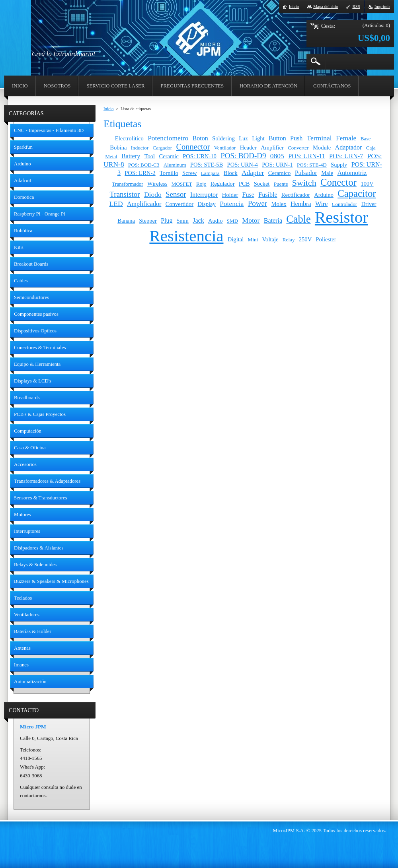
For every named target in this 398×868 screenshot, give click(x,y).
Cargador (163, 148)
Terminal (319, 138)
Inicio (108, 109)
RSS (356, 6)
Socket (262, 184)
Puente (281, 184)
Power (258, 203)
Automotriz (352, 173)
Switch (304, 183)
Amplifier (272, 148)
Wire (321, 204)
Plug (167, 220)
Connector (193, 147)
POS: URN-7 (346, 156)
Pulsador (306, 173)
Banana (126, 221)
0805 (277, 156)
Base (366, 139)
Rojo (201, 184)
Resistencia (186, 236)
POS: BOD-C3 (144, 165)
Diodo (153, 194)
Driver (369, 204)
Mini (253, 240)
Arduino (324, 195)
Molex (279, 204)
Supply (339, 165)
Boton (200, 138)
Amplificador (144, 204)
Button (277, 138)
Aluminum (175, 165)
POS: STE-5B (207, 165)
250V (305, 239)
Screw (189, 173)
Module (322, 148)
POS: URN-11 (307, 156)
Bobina (118, 148)
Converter (298, 148)
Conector (338, 182)
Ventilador (225, 148)
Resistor (341, 217)
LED (116, 204)
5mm (183, 221)
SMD (232, 221)
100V (367, 184)
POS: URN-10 (200, 156)
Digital (236, 239)
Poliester (326, 239)
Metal (111, 156)
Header (248, 148)
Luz (243, 138)
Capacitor (357, 193)
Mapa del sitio (326, 6)
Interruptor (204, 195)
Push (296, 138)
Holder (230, 195)
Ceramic (169, 156)
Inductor (140, 148)
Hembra (301, 204)
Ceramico (280, 173)
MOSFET (182, 184)
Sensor (176, 194)
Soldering (223, 138)
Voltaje (270, 239)
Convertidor (179, 204)
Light (258, 138)
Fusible (268, 195)
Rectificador (296, 195)
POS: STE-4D (312, 165)
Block (231, 173)
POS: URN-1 (277, 165)
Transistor (125, 194)
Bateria (273, 220)
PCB (244, 184)
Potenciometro (168, 138)
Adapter (253, 173)
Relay (289, 240)
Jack (198, 220)
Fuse (248, 195)
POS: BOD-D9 (243, 156)
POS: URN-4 (243, 165)
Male (327, 173)
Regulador (223, 184)
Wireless (157, 184)
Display (206, 204)
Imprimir (382, 6)
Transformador (127, 184)
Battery (131, 156)
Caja (371, 148)
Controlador (344, 204)
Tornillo (169, 173)
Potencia (232, 204)
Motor (251, 220)
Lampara (210, 173)
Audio (215, 221)
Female (346, 138)
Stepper (148, 221)
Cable (298, 219)
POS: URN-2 (140, 173)
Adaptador (349, 147)
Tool (150, 156)
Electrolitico (129, 138)
